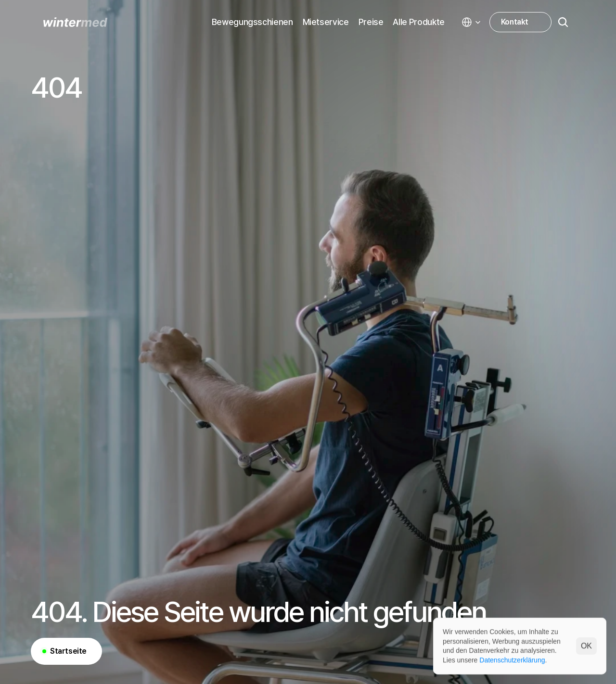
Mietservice (326, 22)
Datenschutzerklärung (512, 659)
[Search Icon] (563, 22)
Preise (371, 22)
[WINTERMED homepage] (75, 22)
